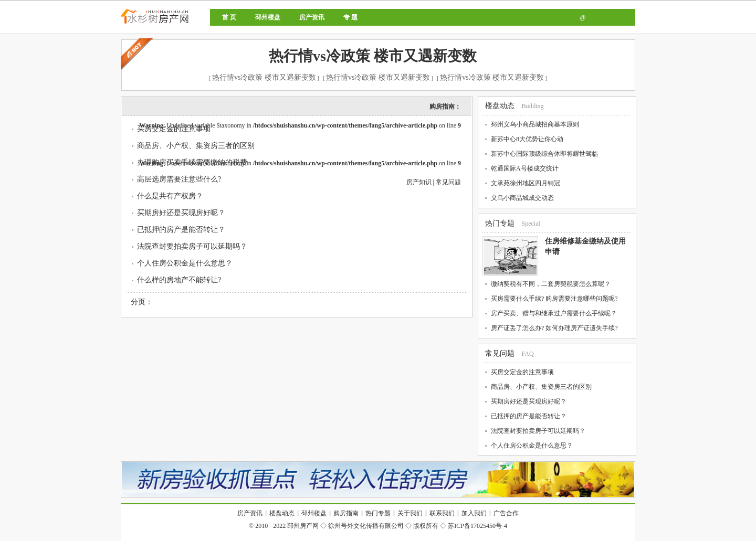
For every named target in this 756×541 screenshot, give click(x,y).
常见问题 (448, 182)
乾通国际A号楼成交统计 (525, 168)
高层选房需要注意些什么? (179, 179)
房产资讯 (312, 17)
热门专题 (500, 223)
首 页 (229, 17)
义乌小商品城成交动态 (522, 198)
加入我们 (474, 513)
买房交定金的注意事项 (174, 129)
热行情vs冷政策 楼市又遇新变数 (373, 56)
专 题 (350, 17)
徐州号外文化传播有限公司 (366, 526)
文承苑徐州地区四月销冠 (526, 183)
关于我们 (410, 513)
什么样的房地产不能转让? (179, 280)
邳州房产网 (190, 25)
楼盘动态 (500, 106)
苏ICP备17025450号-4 (477, 526)
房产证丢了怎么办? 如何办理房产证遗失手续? (554, 328)
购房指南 (346, 513)
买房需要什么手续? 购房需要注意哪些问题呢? (554, 299)
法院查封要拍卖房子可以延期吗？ (192, 246)
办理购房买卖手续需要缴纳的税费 (192, 162)
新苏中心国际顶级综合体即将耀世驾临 (544, 154)
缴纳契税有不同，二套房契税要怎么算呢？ (551, 284)
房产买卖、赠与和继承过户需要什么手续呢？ (554, 313)
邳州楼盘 (268, 17)
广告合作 (506, 513)
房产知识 (419, 182)
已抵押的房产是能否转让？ (181, 230)
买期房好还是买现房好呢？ (181, 213)
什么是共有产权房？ (170, 196)
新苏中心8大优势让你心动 (527, 139)
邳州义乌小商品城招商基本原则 (535, 124)
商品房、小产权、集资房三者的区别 (196, 146)
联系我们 (442, 513)
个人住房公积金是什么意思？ (185, 263)
